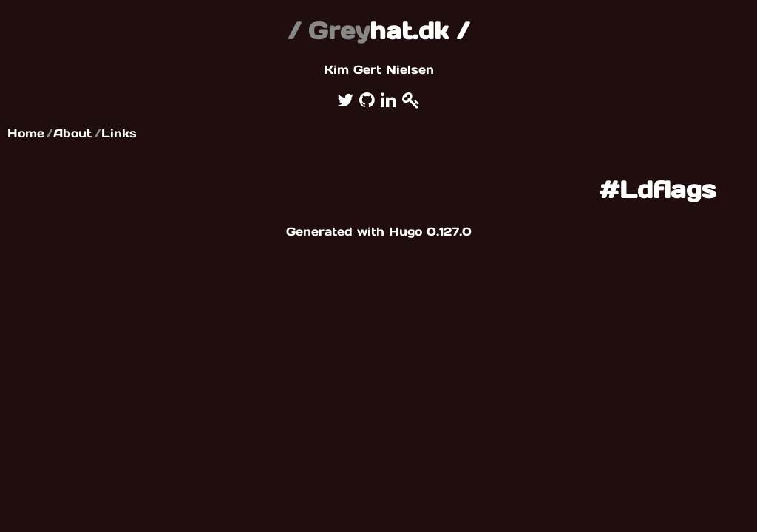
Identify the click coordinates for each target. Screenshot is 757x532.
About (72, 133)
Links (119, 133)
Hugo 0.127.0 (430, 231)
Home (26, 133)
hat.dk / (378, 31)
